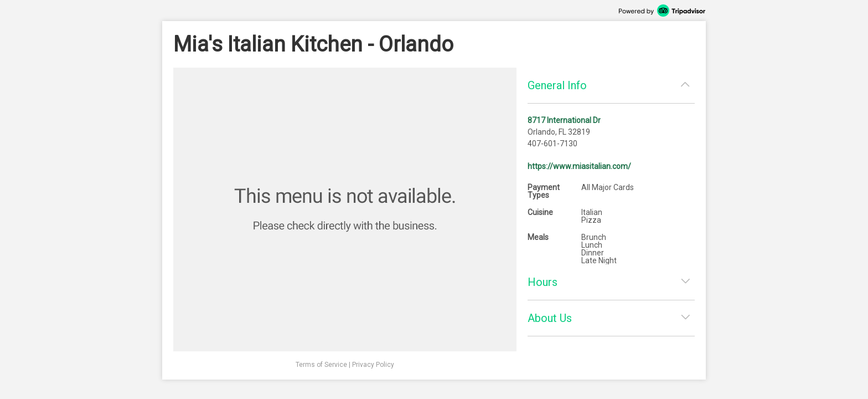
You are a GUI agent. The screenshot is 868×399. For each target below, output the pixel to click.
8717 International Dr (564, 120)
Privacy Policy (373, 365)
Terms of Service (321, 365)
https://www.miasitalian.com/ (579, 166)
